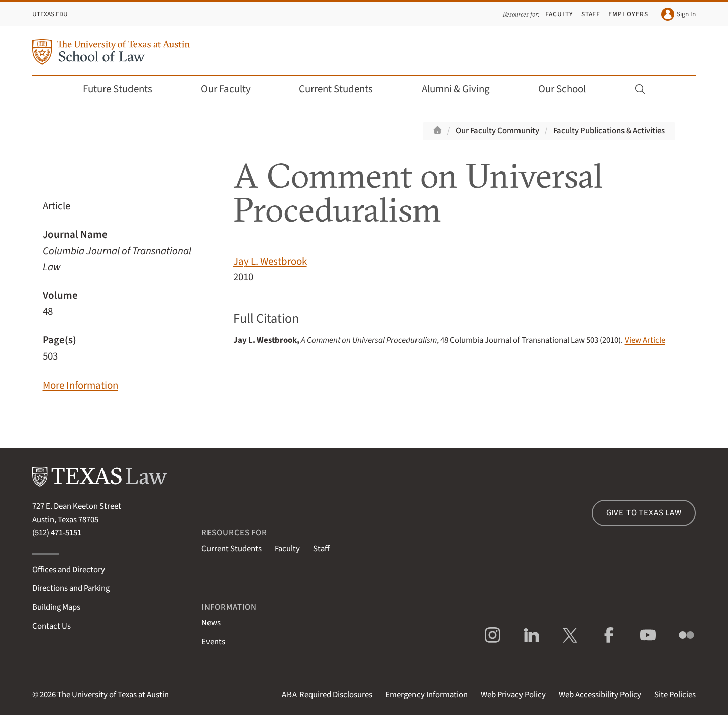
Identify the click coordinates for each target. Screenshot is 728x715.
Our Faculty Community (497, 131)
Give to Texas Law (644, 513)
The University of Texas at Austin (113, 695)
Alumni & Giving (462, 89)
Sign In (679, 14)
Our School (569, 89)
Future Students (124, 89)
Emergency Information (427, 695)
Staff (591, 14)
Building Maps (56, 607)
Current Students (343, 89)
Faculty (559, 14)
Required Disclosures (327, 695)
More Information (80, 385)
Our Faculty (233, 89)
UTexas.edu (50, 14)
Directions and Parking (71, 588)
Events (213, 642)
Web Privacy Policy (513, 695)
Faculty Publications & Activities (609, 131)
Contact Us (51, 626)
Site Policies (675, 695)
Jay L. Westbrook (270, 261)
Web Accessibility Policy (600, 695)
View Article (645, 340)
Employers (628, 14)
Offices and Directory (69, 570)
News (211, 623)
